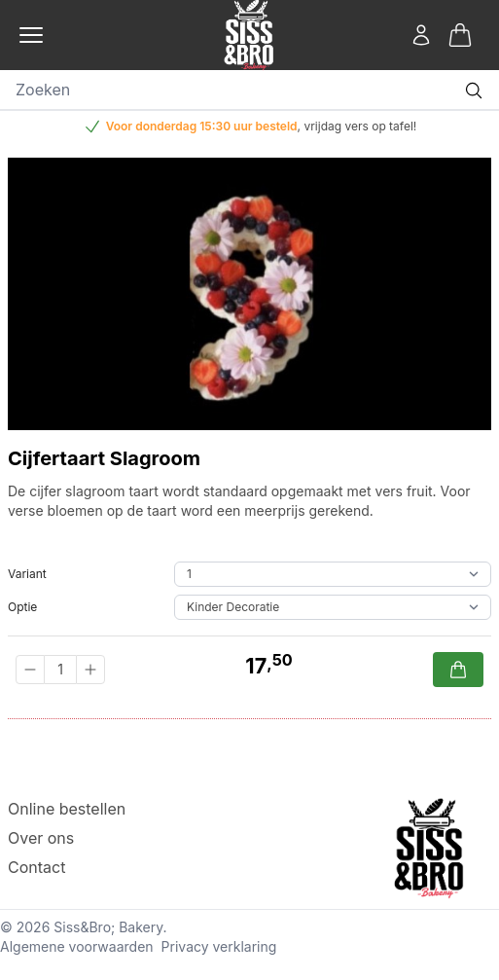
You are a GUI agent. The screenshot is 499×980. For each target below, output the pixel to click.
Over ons (41, 838)
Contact (36, 867)
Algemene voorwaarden (77, 946)
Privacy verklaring (219, 946)
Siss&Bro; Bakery (108, 927)
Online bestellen (67, 809)
